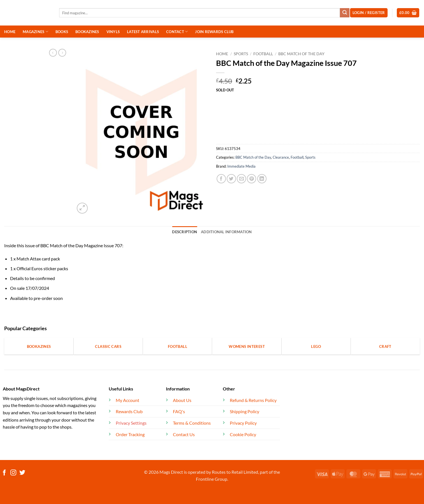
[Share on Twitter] (231, 179)
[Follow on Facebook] (4, 473)
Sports (241, 54)
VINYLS (113, 32)
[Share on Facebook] (221, 179)
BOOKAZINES (87, 32)
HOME (10, 32)
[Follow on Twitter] (22, 473)
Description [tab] (185, 232)
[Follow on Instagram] (13, 473)
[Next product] (53, 53)
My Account (128, 400)
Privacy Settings (131, 423)
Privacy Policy (243, 423)
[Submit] (345, 13)
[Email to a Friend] (241, 179)
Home (222, 54)
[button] (408, 13)
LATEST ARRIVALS (143, 32)
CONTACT (177, 32)
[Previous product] (62, 53)
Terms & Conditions (192, 423)
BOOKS (62, 32)
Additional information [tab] (226, 232)
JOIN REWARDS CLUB (214, 32)
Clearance (281, 157)
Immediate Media (241, 166)
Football (263, 54)
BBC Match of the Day (301, 54)
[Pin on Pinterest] (252, 179)
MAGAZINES (35, 32)
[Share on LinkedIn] (262, 179)
